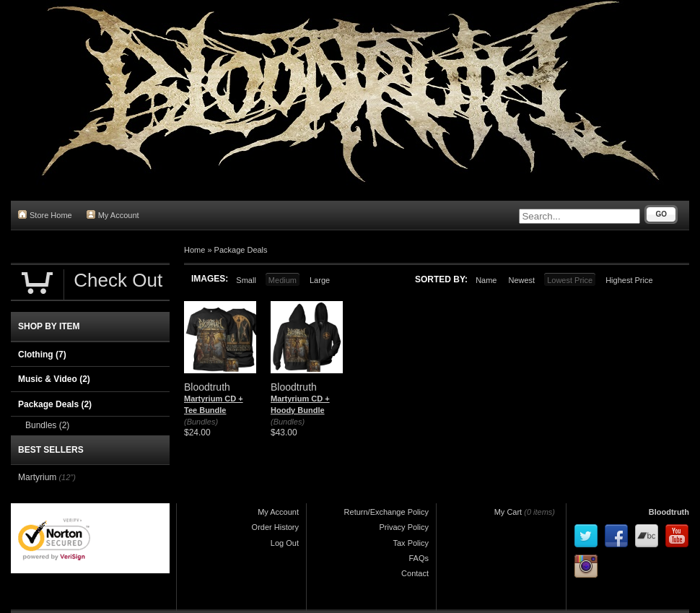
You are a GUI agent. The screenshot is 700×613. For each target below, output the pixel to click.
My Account (113, 215)
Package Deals (241, 250)
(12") (67, 477)
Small (246, 280)
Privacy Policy (404, 527)
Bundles (47, 425)
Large (320, 280)
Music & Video (54, 379)
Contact (415, 573)
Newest (521, 280)
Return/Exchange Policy (386, 512)
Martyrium (37, 477)
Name (486, 280)
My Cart (508, 512)
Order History (275, 527)
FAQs (419, 558)
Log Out (285, 543)
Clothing (42, 355)
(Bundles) (201, 422)
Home (194, 250)
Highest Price (629, 280)
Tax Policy (411, 543)
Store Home (45, 215)
